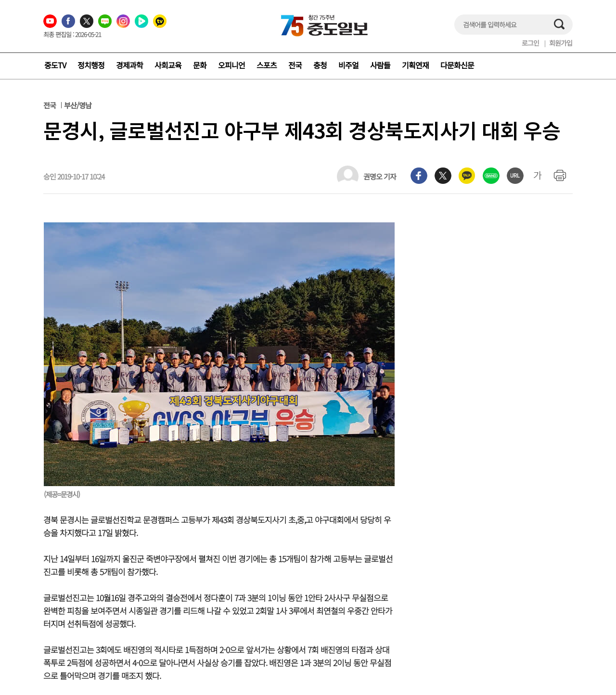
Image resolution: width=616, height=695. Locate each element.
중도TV (55, 65)
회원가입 (561, 43)
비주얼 (348, 65)
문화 (200, 65)
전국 (295, 65)
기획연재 (415, 65)
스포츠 (267, 65)
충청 (320, 65)
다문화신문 (457, 65)
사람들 (380, 65)
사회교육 (168, 65)
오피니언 (231, 65)
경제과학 (129, 65)
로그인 (530, 43)
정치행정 (91, 65)
